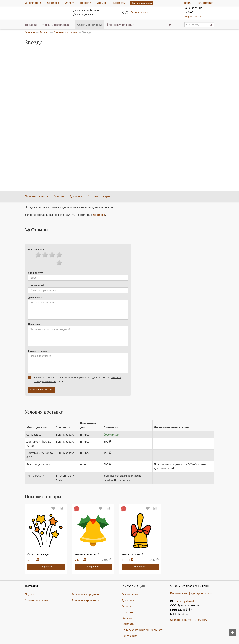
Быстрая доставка (167, 116)
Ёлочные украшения (121, 25)
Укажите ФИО (36, 273)
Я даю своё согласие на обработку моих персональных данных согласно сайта (76, 379)
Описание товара (36, 196)
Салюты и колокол (90, 25)
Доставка (53, 3)
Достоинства (35, 298)
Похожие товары (99, 196)
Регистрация (205, 3)
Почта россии (165, 120)
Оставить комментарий (42, 390)
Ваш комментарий (38, 351)
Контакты (119, 3)
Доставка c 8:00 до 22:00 (171, 107)
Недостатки (34, 324)
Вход (187, 3)
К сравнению (170, 94)
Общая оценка (36, 249)
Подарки (31, 25)
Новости (86, 3)
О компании (33, 3)
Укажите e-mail (36, 285)
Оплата (70, 3)
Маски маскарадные (57, 25)
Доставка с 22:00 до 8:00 (171, 112)
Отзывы (102, 3)
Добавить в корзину (184, 70)
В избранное (170, 88)
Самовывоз (163, 103)
